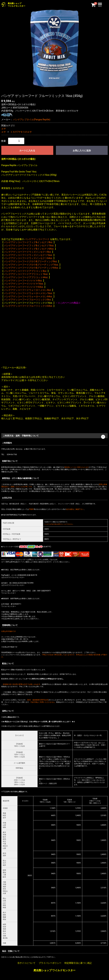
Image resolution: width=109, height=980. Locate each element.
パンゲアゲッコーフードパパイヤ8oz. (23, 281)
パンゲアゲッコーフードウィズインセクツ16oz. (28, 255)
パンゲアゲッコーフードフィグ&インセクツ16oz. (29, 245)
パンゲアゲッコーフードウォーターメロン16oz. (28, 293)
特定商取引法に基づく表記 (78, 963)
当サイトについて (26, 963)
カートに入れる (27, 151)
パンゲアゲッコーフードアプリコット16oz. (26, 274)
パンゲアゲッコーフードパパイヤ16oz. (24, 284)
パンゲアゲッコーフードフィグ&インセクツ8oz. (28, 242)
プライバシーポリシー (50, 963)
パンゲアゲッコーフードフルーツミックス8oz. (28, 300)
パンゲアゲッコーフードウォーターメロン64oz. (28, 296)
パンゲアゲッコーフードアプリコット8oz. (25, 271)
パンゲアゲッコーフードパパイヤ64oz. (24, 287)
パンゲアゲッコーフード (37, 239)
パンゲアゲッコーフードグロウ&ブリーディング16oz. (31, 265)
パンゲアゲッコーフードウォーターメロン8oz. (28, 290)
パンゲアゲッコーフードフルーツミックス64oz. (28, 306)
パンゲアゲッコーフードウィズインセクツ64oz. (28, 258)
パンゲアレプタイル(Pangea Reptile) (32, 119)
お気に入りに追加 (82, 151)
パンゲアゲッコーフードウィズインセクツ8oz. (28, 252)
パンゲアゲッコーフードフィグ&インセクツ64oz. (29, 249)
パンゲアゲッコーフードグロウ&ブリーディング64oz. (31, 268)
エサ (4, 129)
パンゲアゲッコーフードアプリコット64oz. (26, 277)
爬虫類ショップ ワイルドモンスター (55, 970)
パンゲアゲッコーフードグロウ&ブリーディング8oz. (31, 261)
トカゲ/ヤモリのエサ (21, 132)
